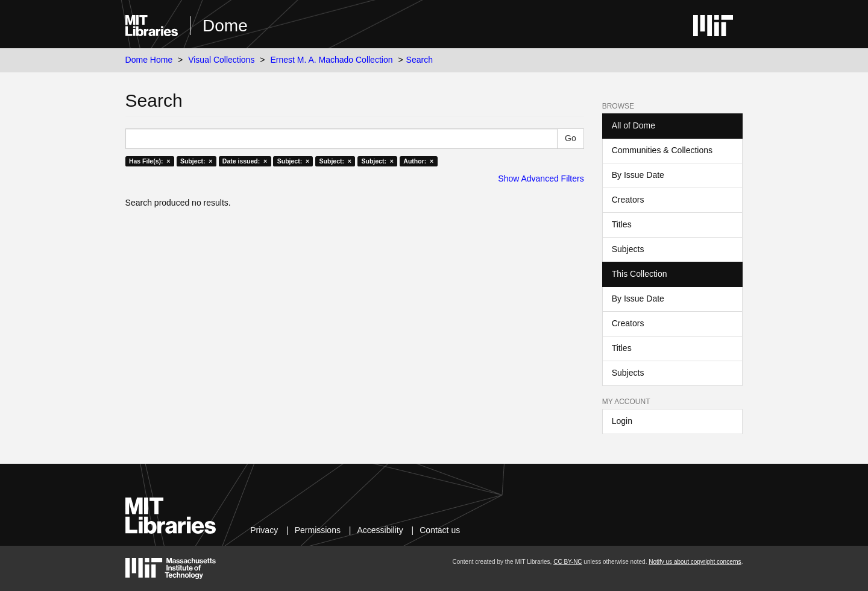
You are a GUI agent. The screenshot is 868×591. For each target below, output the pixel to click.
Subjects (628, 249)
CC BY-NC (568, 562)
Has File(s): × (150, 161)
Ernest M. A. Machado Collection (331, 60)
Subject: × (196, 161)
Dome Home (149, 60)
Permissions (318, 530)
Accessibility (380, 530)
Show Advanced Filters (541, 179)
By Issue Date (638, 175)
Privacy (264, 530)
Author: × (418, 161)
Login (622, 421)
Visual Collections (221, 60)
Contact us (440, 530)
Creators (628, 200)
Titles (622, 224)
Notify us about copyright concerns (695, 562)
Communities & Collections (662, 150)
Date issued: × (245, 161)
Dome (225, 26)
